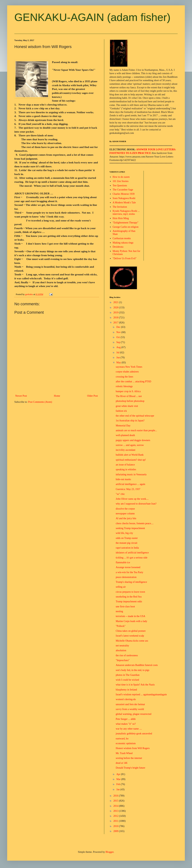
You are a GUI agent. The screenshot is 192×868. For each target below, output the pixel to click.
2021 (116, 302)
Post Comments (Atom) (40, 402)
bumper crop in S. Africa (128, 391)
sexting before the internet (129, 758)
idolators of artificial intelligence (132, 553)
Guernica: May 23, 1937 (128, 489)
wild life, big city (124, 533)
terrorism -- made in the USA (130, 616)
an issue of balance (125, 465)
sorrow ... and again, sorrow (130, 445)
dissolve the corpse (125, 509)
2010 (116, 826)
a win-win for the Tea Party (129, 572)
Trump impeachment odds (129, 602)
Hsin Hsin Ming (121, 218)
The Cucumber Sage (123, 190)
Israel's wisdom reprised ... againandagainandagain (141, 694)
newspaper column (125, 514)
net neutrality (122, 646)
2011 (116, 821)
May (119, 363)
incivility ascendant (126, 450)
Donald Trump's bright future (130, 768)
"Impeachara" (123, 660)
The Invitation (120, 207)
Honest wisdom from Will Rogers (133, 748)
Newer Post (21, 396)
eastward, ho (122, 739)
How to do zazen (121, 177)
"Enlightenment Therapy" (126, 223)
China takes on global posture (131, 631)
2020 (116, 308)
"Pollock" (121, 626)
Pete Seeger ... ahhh (126, 719)
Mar (119, 779)
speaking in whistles (126, 469)
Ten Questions (120, 186)
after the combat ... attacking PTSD (134, 382)
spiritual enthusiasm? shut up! (131, 460)
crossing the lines (124, 377)
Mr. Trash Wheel (124, 753)
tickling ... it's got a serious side (132, 558)
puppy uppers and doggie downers (133, 440)
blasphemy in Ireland (126, 690)
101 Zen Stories (121, 181)
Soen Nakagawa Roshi (124, 198)
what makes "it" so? (126, 724)
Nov (119, 332)
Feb (119, 784)
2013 (116, 811)
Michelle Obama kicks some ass (132, 641)
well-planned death (125, 435)
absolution (121, 650)
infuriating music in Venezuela (131, 474)
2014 (116, 806)
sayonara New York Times (129, 367)
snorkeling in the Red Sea (129, 597)
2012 (116, 816)
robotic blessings (124, 386)
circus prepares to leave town (130, 592)
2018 (116, 318)
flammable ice (123, 562)
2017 (116, 323)
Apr (119, 774)
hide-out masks (123, 479)
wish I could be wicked (127, 680)
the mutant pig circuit (127, 543)
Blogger (109, 852)
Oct (118, 337)
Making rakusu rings (123, 243)
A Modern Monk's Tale (124, 203)
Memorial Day (123, 426)
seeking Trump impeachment (130, 528)
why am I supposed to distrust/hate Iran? (136, 504)
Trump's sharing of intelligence (131, 582)
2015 (116, 801)
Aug (119, 347)
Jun (118, 358)
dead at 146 (122, 763)
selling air (121, 587)
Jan (118, 789)
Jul (118, 352)
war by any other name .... (129, 729)
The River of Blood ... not (129, 396)
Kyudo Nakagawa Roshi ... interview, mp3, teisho (126, 212)
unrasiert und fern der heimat (130, 704)
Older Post (93, 396)
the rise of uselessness (127, 655)
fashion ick (121, 411)
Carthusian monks (122, 238)
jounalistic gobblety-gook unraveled (134, 734)
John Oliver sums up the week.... (132, 499)
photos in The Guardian (128, 675)
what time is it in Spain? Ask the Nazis (135, 685)
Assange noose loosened (128, 567)
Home (57, 396)
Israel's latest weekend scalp (130, 636)
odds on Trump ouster (127, 538)
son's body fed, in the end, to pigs (133, 670)
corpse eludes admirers (127, 372)
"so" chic (120, 494)
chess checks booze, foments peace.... (135, 523)
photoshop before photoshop (130, 401)
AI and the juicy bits (126, 518)
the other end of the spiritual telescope (135, 416)
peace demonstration (126, 577)
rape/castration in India (127, 548)
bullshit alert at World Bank (130, 455)
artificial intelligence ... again (130, 484)
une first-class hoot (125, 607)
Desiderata (118, 247)
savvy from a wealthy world (130, 709)
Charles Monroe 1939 (124, 194)
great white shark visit (127, 406)
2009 (116, 831)
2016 (116, 796)
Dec (119, 327)
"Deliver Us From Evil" (125, 258)
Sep (119, 342)
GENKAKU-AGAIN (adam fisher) (92, 17)
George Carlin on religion (126, 227)
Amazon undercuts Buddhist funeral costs (137, 665)
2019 (116, 313)
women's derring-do (126, 699)
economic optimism (126, 743)
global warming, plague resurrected (134, 714)
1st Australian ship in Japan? (130, 421)
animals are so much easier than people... (136, 430)
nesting (119, 611)
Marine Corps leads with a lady (131, 621)
